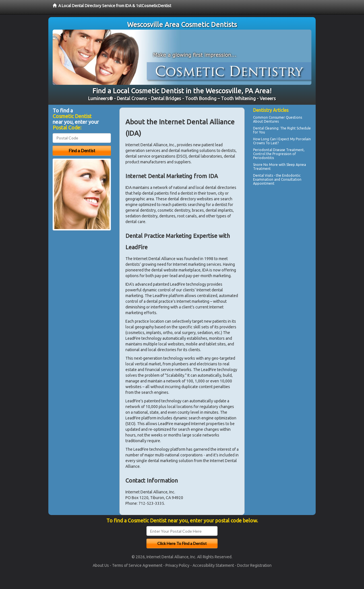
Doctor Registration (254, 565)
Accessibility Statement (213, 565)
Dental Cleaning (266, 128)
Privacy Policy (177, 565)
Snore (258, 165)
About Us (101, 565)
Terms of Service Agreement (137, 565)
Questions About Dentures (278, 119)
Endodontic (291, 175)
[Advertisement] (282, 237)
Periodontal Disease (269, 150)
